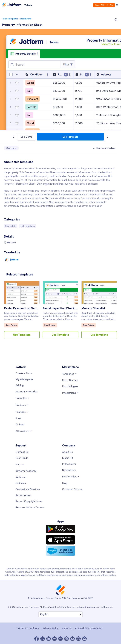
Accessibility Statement (89, 628)
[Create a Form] (24, 373)
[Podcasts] (21, 483)
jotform (14, 259)
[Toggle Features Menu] (22, 412)
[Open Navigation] (117, 5)
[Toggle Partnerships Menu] (71, 476)
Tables (28, 5)
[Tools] (19, 418)
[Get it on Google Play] (60, 529)
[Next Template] (108, 137)
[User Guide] (22, 458)
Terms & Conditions (28, 628)
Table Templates (10, 19)
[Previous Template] (13, 137)
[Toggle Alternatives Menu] (24, 431)
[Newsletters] (69, 470)
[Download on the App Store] (60, 540)
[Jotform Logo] (12, 5)
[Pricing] (20, 385)
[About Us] (67, 452)
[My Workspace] (24, 379)
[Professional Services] (28, 489)
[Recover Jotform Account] (30, 507)
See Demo (26, 137)
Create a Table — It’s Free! (104, 5)
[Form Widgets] (70, 386)
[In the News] (69, 464)
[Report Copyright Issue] (29, 501)
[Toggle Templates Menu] (70, 374)
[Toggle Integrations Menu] (71, 393)
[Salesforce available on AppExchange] (60, 551)
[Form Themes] (70, 380)
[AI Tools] (20, 424)
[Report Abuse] (23, 495)
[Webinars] (21, 477)
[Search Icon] (116, 20)
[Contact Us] (22, 452)
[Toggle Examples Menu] (23, 398)
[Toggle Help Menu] (20, 464)
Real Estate (26, 19)
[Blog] (65, 483)
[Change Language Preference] (60, 614)
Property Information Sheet (22, 25)
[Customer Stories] (72, 489)
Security (67, 628)
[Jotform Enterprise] (26, 391)
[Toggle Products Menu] (22, 405)
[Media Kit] (68, 458)
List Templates (28, 226)
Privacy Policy (51, 628)
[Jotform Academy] (26, 471)
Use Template (70, 137)
